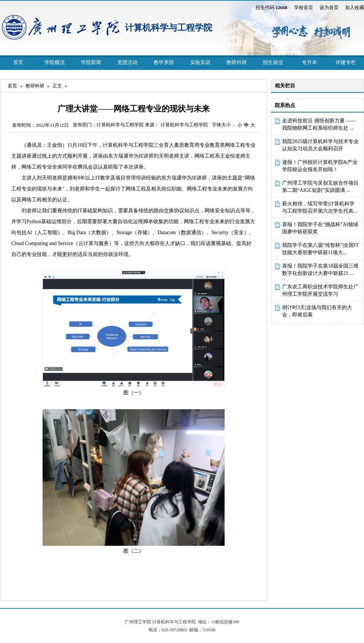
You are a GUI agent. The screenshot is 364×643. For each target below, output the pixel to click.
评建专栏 (346, 62)
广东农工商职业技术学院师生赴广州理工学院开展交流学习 (320, 290)
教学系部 (164, 62)
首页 (18, 62)
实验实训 (200, 62)
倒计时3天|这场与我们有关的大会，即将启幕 (317, 311)
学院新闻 (91, 62)
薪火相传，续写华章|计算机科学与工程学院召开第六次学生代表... (320, 207)
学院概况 (55, 62)
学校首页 (304, 7)
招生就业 (273, 62)
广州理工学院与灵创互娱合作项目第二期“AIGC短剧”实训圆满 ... (320, 187)
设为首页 (329, 7)
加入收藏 (355, 7)
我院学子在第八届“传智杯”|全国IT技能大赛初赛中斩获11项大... (320, 249)
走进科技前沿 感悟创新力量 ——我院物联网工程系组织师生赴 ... (319, 124)
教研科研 (237, 62)
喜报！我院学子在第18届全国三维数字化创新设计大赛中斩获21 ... (320, 270)
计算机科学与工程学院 (169, 28)
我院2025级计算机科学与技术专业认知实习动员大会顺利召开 (320, 145)
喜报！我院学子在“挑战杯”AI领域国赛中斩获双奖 (320, 228)
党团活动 (127, 62)
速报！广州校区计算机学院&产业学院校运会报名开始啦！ (320, 166)
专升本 (309, 62)
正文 (57, 86)
